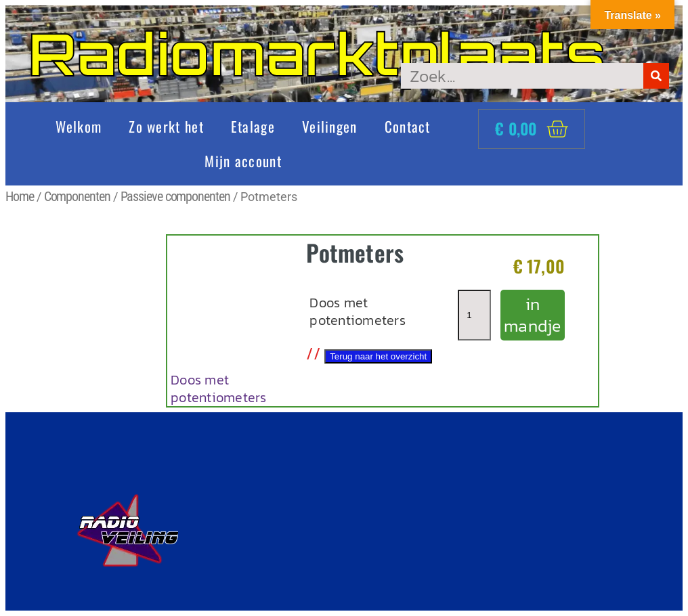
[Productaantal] (474, 315)
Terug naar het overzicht (378, 356)
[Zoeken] (656, 76)
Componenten (77, 196)
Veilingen (330, 126)
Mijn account (243, 161)
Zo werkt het (166, 126)
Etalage (253, 126)
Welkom (79, 126)
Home (20, 196)
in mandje (533, 315)
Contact (408, 126)
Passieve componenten (175, 196)
